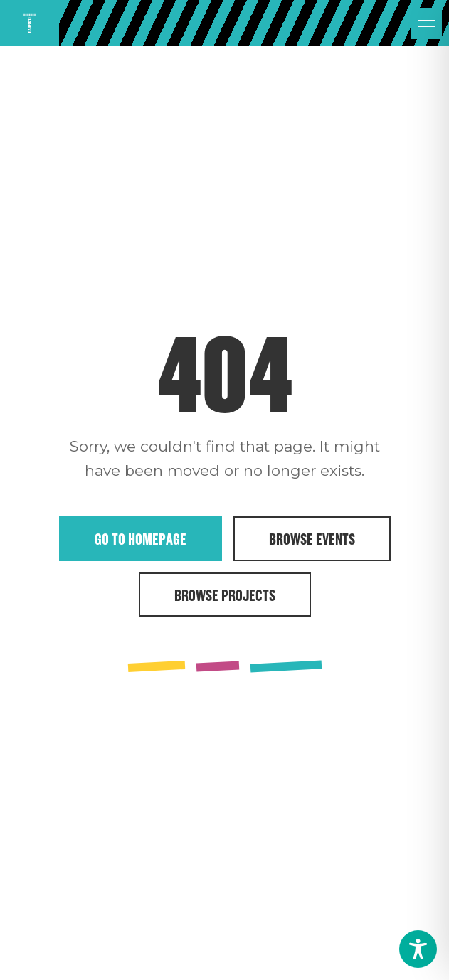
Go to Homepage (141, 538)
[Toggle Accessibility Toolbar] (418, 949)
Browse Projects (225, 595)
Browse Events (312, 538)
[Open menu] (426, 23)
